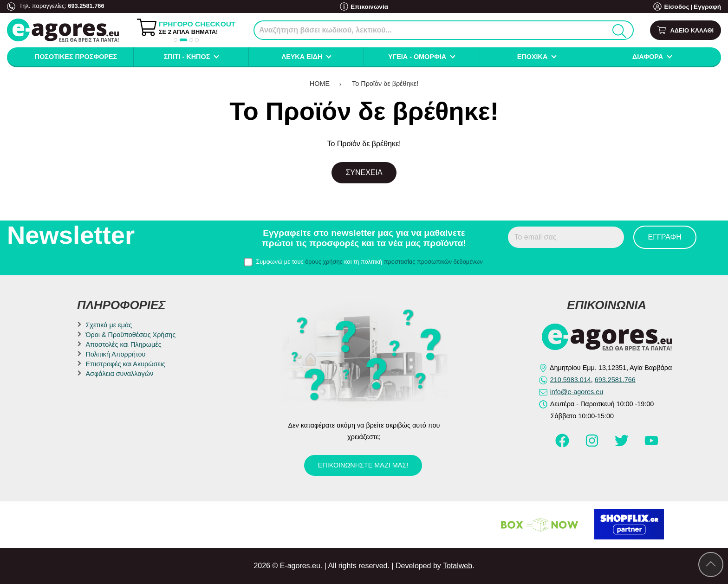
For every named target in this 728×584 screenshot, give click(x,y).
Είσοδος (679, 7)
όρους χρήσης (324, 262)
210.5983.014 (571, 380)
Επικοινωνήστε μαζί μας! (363, 465)
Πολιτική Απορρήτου (115, 354)
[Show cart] (686, 30)
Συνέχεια (364, 172)
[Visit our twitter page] (623, 445)
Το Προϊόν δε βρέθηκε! (385, 84)
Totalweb (458, 566)
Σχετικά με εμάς (109, 325)
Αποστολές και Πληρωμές (123, 344)
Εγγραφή (708, 7)
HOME (320, 84)
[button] (175, 40)
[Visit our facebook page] (563, 445)
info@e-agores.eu (577, 392)
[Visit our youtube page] (651, 445)
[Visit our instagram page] (593, 445)
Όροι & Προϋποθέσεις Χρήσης (130, 335)
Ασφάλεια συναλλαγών (119, 374)
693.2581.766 (86, 6)
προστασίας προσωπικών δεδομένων (433, 262)
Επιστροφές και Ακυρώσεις (125, 364)
